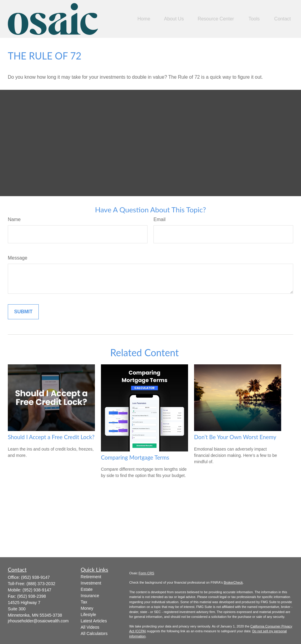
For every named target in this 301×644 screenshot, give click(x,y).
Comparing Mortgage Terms (135, 457)
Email (160, 219)
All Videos (90, 627)
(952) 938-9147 (35, 577)
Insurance (90, 596)
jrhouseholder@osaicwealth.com (38, 621)
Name (14, 219)
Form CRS (146, 573)
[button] (144, 19)
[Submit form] (23, 312)
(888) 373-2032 (41, 584)
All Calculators (94, 633)
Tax (84, 602)
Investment (91, 583)
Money (87, 608)
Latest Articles (94, 621)
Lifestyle (88, 615)
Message (18, 258)
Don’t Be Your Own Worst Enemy (235, 437)
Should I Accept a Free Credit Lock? (51, 437)
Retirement (91, 577)
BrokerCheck (233, 582)
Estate (87, 589)
